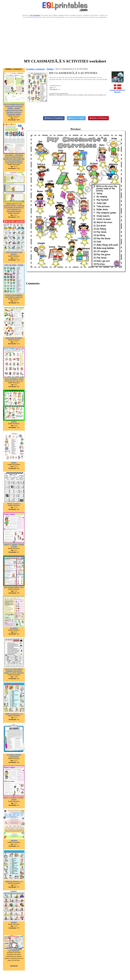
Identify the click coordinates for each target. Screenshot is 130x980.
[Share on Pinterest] (98, 118)
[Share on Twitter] (76, 118)
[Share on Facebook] (54, 118)
